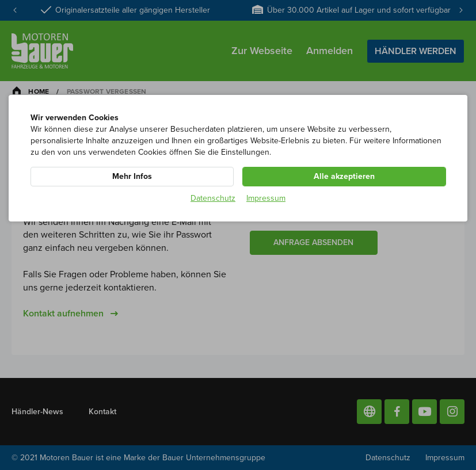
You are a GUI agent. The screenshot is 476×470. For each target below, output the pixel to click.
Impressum (266, 198)
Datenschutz (213, 198)
